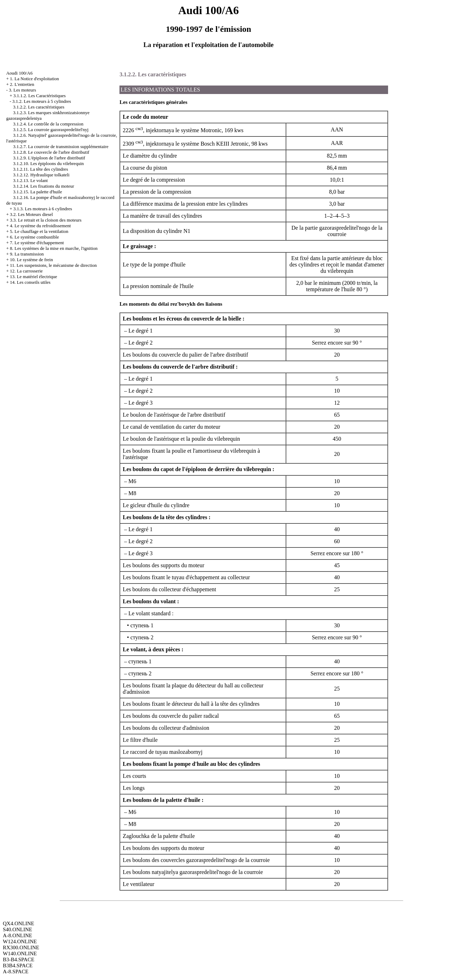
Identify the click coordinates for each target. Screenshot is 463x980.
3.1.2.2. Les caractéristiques (39, 107)
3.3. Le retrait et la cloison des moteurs (46, 220)
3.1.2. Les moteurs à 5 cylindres (42, 101)
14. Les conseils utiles (30, 282)
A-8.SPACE (16, 972)
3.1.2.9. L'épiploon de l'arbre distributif (49, 158)
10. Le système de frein (31, 260)
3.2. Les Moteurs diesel (31, 214)
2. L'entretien (22, 84)
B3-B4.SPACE (19, 960)
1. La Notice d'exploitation (34, 79)
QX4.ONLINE (19, 923)
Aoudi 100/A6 (19, 73)
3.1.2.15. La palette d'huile (37, 192)
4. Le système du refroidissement (40, 226)
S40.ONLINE (17, 929)
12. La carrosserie (26, 271)
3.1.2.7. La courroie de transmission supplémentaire (61, 146)
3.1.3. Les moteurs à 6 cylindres (43, 209)
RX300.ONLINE (21, 947)
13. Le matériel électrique (34, 277)
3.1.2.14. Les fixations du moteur (44, 186)
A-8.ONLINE (17, 935)
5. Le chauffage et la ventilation (39, 231)
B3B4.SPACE (18, 966)
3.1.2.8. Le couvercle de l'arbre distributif (51, 152)
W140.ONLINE (20, 953)
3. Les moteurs (22, 90)
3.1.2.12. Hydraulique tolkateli (41, 175)
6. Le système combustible (34, 237)
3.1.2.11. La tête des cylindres (40, 169)
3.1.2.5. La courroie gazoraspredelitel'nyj (51, 130)
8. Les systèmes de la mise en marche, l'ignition (54, 248)
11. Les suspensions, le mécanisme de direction (53, 265)
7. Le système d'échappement (37, 243)
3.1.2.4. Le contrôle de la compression (48, 124)
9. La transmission (27, 254)
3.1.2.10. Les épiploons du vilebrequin (48, 163)
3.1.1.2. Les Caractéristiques (40, 96)
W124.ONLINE (20, 941)
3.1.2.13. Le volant (30, 180)
